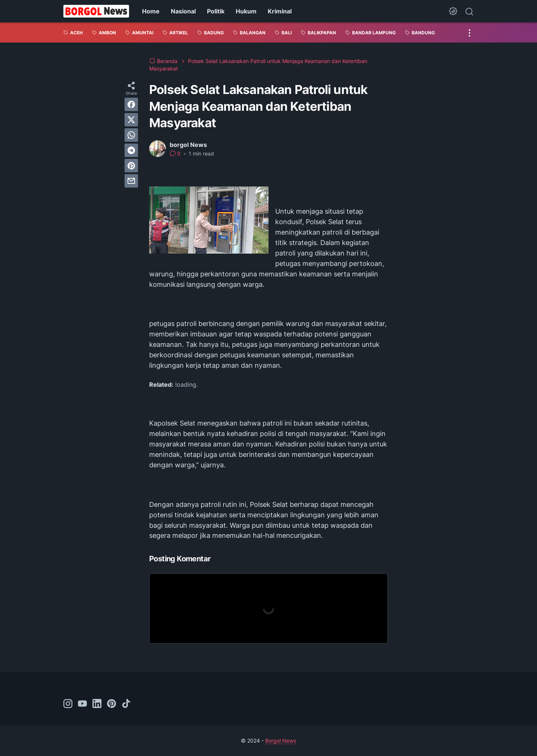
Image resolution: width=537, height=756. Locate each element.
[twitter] (131, 120)
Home (151, 11)
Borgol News (281, 741)
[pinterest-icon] (112, 704)
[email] (131, 181)
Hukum (246, 11)
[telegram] (131, 150)
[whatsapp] (131, 135)
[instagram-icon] (68, 704)
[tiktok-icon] (126, 704)
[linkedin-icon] (97, 704)
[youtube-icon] (82, 704)
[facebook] (131, 104)
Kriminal (280, 11)
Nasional (183, 11)
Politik (216, 11)
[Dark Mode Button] (453, 11)
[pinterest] (131, 166)
